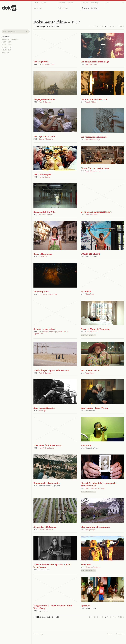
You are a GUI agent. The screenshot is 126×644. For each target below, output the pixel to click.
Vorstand (62, 3)
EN (123, 3)
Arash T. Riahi (91, 102)
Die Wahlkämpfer (42, 174)
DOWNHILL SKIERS (90, 254)
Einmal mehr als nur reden (47, 483)
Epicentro (86, 606)
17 (118, 26)
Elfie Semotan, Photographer (95, 527)
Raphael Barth (38, 334)
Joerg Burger (91, 530)
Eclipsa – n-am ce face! (45, 329)
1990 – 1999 (7, 47)
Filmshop (95, 3)
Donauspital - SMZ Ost (45, 212)
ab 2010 (6, 53)
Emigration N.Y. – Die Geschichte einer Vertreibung (53, 607)
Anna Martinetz (92, 214)
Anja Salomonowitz (93, 171)
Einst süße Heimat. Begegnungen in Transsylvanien (98, 484)
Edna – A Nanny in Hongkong (95, 329)
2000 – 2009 (7, 50)
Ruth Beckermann (45, 102)
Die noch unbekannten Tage (95, 62)
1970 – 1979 (7, 42)
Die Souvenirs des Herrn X (94, 99)
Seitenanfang (38, 634)
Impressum (120, 634)
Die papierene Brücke (44, 99)
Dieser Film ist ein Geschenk (95, 168)
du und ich (86, 291)
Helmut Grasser (44, 177)
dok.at (36, 3)
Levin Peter (43, 294)
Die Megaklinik (41, 62)
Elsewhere (86, 564)
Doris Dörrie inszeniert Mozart (96, 212)
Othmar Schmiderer (46, 139)
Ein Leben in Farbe (90, 370)
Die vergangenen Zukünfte (94, 137)
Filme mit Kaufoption (11, 39)
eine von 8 (86, 445)
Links (108, 3)
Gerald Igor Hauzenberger (48, 332)
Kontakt (44, 3)
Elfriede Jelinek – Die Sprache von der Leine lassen (52, 566)
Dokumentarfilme (90, 8)
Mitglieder (63, 8)
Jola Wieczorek (92, 64)
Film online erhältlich (88, 335)
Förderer (85, 3)
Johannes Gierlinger (93, 139)
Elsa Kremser (52, 294)
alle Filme (7, 37)
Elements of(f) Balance (45, 527)
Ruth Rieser (90, 294)
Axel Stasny (90, 373)
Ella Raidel (43, 257)
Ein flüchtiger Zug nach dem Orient (51, 370)
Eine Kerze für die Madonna (47, 445)
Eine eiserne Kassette (44, 408)
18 (121, 26)
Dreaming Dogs (41, 291)
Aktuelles (38, 8)
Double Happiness (43, 254)
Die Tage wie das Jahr (44, 136)
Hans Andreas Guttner (47, 64)
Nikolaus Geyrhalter (46, 215)
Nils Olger (43, 411)
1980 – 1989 (7, 45)
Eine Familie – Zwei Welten (94, 408)
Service (70, 3)
